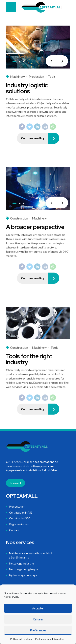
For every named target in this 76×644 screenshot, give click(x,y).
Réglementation (19, 524)
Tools (52, 77)
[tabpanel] (38, 47)
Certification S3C (20, 518)
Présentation (17, 507)
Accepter (38, 608)
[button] (51, 61)
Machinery (17, 77)
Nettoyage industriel (22, 562)
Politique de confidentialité (49, 639)
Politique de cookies (21, 639)
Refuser (38, 619)
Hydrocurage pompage (23, 574)
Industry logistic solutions (27, 88)
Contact (14, 530)
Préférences (38, 630)
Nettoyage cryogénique (24, 568)
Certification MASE (21, 512)
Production (36, 77)
